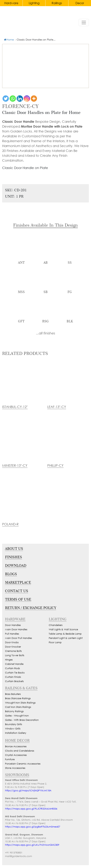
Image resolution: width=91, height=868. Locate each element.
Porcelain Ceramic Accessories (23, 764)
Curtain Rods (12, 668)
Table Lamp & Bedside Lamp (65, 634)
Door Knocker (13, 647)
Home (9, 40)
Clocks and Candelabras (20, 751)
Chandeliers (56, 625)
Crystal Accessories (16, 755)
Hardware (11, 3)
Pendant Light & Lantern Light (66, 638)
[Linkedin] (20, 99)
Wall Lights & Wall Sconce (63, 629)
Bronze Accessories (16, 746)
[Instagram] (27, 99)
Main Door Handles (16, 629)
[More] (34, 99)
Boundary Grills (14, 724)
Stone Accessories (15, 768)
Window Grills (13, 729)
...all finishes (46, 333)
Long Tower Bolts (15, 655)
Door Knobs (12, 642)
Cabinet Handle (14, 664)
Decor (80, 3)
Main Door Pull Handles (19, 638)
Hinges (9, 660)
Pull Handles (12, 634)
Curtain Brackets (14, 681)
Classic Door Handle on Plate (25, 168)
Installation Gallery (16, 733)
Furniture (10, 759)
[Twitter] (6, 99)
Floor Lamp (55, 642)
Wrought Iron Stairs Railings (20, 703)
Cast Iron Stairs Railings (18, 707)
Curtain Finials (13, 677)
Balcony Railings (14, 711)
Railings (57, 3)
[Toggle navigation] (84, 22)
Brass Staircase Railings (18, 698)
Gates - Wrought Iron (17, 716)
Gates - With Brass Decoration (22, 720)
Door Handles (13, 625)
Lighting (34, 3)
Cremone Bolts (13, 651)
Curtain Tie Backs (15, 673)
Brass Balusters (13, 694)
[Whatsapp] (13, 99)
